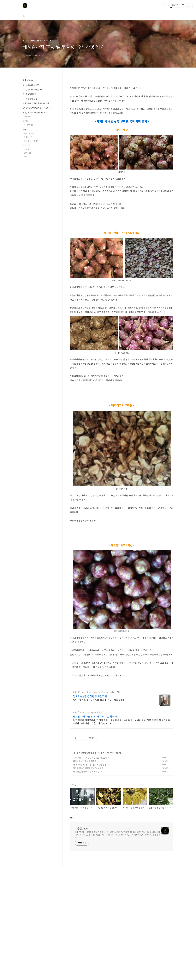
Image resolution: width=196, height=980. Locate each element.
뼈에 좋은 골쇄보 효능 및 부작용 (86, 873)
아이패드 (27, 149)
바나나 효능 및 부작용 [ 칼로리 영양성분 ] (90, 866)
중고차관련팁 (29, 133)
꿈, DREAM (28, 125)
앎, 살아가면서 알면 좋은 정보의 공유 (89, 854)
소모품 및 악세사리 (31, 141)
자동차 (25, 129)
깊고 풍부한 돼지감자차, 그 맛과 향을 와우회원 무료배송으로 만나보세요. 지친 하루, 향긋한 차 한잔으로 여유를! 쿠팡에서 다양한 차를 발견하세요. (122, 823)
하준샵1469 (81, 929)
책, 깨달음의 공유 (30, 99)
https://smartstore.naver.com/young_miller (94, 793)
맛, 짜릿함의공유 (30, 94)
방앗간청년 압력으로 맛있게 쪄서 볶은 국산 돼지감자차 (99, 801)
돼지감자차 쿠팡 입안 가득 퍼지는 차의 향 (95, 817)
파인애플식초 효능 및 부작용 (85, 862)
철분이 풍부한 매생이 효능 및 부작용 (88, 869)
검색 (165, 6)
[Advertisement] (122, 551)
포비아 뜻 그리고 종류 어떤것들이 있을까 (90, 859)
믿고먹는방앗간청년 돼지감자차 (90, 797)
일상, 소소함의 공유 (31, 85)
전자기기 (26, 145)
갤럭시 (27, 156)
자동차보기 (28, 137)
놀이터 (25, 121)
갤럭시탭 (27, 153)
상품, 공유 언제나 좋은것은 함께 (36, 103)
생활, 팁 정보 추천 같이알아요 (35, 112)
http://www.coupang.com (85, 813)
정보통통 (27, 116)
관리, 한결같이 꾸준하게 (33, 89)
